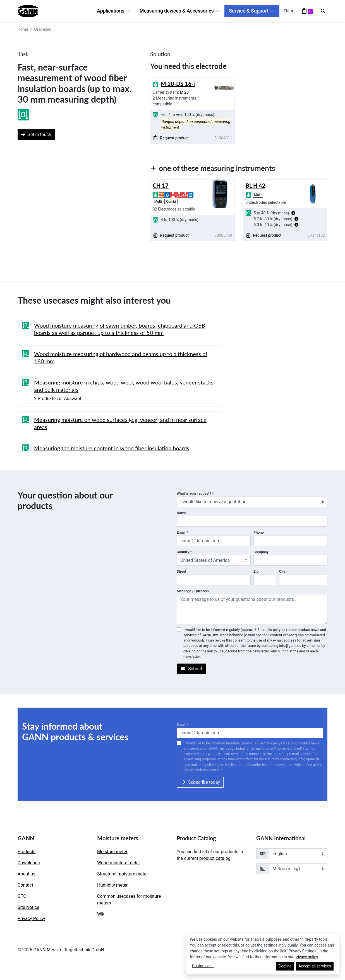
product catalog (215, 858)
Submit (191, 669)
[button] (293, 213)
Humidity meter (112, 885)
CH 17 (161, 185)
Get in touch (36, 135)
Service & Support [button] (252, 11)
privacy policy (306, 957)
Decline (285, 966)
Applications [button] (114, 11)
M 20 (184, 92)
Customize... (203, 966)
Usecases (43, 29)
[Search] (323, 11)
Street (181, 571)
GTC (22, 896)
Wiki (101, 914)
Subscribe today (200, 782)
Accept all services (315, 966)
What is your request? (195, 493)
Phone (259, 532)
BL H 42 (256, 185)
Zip (256, 571)
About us (27, 874)
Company (261, 552)
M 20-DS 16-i (178, 84)
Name (181, 513)
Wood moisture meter (119, 863)
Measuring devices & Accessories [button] (180, 11)
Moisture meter (112, 852)
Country (184, 552)
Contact (25, 885)
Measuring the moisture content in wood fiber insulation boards (112, 448)
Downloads (29, 863)
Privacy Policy (31, 919)
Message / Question (193, 591)
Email (182, 532)
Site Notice (28, 907)
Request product (171, 138)
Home (23, 29)
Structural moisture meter (123, 874)
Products (27, 852)
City (282, 571)
